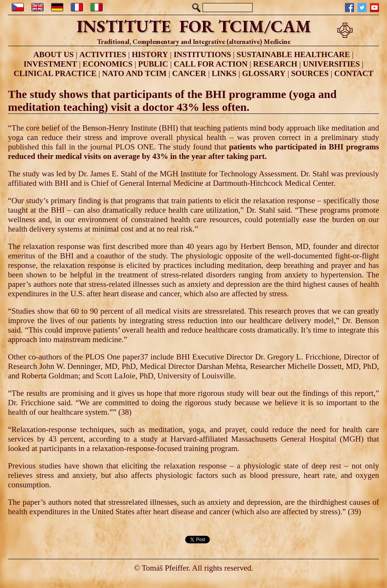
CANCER (189, 73)
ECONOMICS (108, 64)
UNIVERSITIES (332, 64)
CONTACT (354, 73)
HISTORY (150, 54)
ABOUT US (53, 54)
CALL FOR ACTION (211, 64)
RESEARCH (275, 64)
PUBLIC (153, 64)
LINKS (224, 73)
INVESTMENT (50, 64)
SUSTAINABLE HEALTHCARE (293, 54)
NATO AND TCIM (134, 73)
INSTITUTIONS (202, 54)
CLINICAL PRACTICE (55, 73)
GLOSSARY (264, 73)
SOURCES (310, 73)
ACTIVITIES (103, 54)
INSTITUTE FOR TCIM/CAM (194, 26)
